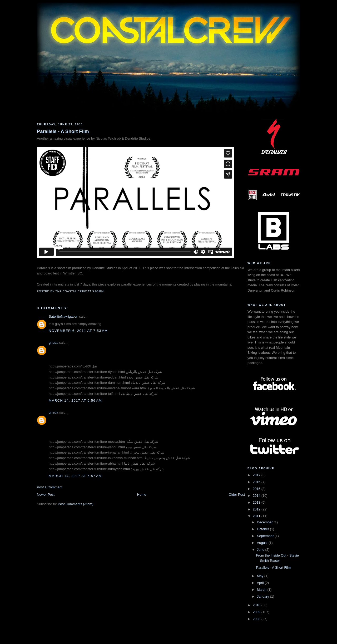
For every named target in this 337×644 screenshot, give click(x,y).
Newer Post (46, 495)
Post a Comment (50, 487)
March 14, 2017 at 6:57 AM (75, 476)
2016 (257, 482)
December (265, 522)
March (262, 590)
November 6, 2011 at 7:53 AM (78, 331)
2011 (257, 516)
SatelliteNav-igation (63, 316)
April (261, 583)
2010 (257, 605)
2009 (257, 612)
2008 (257, 619)
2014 (257, 496)
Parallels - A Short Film (63, 131)
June (261, 550)
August (263, 543)
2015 (257, 489)
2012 (257, 509)
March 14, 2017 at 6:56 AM (75, 400)
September (266, 536)
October (264, 529)
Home (142, 495)
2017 (257, 475)
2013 (257, 502)
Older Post (237, 495)
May (261, 576)
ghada (53, 343)
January (264, 596)
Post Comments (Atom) (76, 504)
